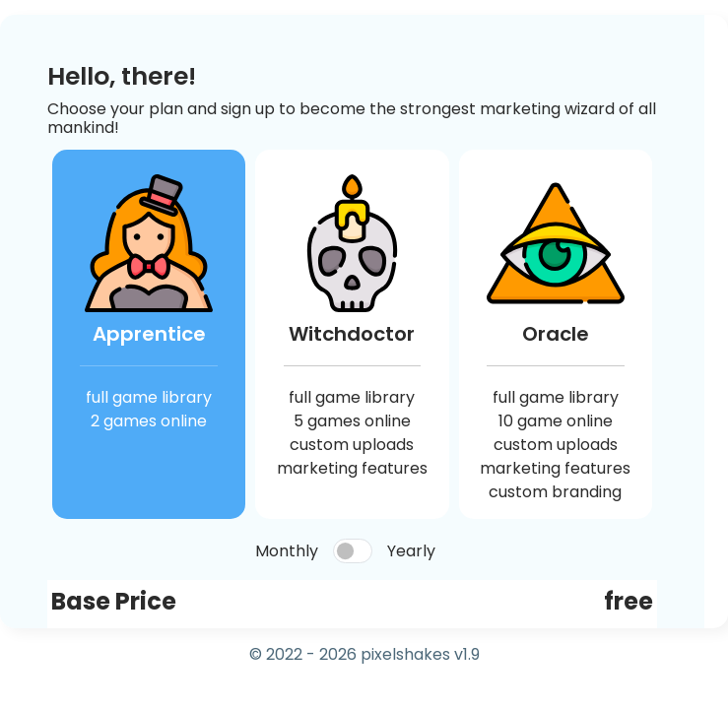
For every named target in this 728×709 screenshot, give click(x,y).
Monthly (287, 551)
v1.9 (467, 654)
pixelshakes (405, 654)
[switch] (353, 551)
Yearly (411, 551)
